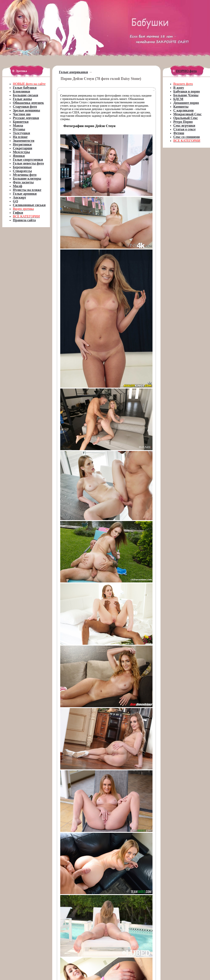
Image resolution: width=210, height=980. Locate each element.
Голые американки (74, 72)
